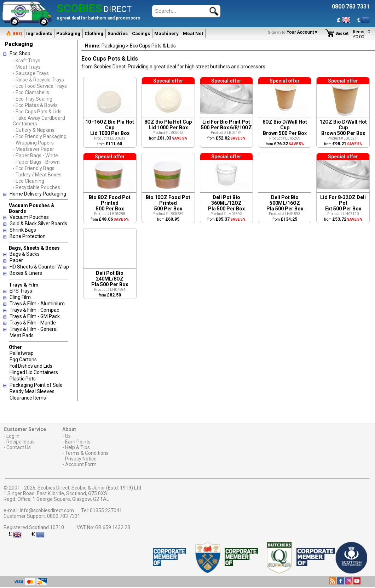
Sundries (118, 33)
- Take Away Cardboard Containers (39, 121)
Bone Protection (28, 236)
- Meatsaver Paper (33, 149)
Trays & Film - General (34, 329)
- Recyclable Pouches (36, 187)
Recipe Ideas (21, 442)
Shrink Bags (23, 230)
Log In (13, 436)
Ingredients (39, 33)
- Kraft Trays (27, 61)
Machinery (166, 33)
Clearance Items (28, 398)
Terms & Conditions (87, 453)
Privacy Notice (81, 459)
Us (68, 436)
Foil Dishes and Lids (31, 366)
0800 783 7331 (64, 516)
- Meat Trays (27, 67)
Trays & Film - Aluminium (37, 304)
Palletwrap (22, 353)
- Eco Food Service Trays (40, 86)
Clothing (94, 33)
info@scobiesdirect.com (47, 510)
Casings (141, 33)
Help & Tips (77, 447)
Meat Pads (22, 335)
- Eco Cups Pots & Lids (37, 112)
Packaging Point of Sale (36, 385)
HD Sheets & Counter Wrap (39, 267)
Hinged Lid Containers (34, 372)
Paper (16, 260)
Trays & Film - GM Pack (35, 316)
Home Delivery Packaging (38, 194)
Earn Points (78, 442)
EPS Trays (21, 291)
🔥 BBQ (14, 33)
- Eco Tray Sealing (33, 99)
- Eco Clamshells (31, 92)
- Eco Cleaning (28, 181)
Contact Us (19, 447)
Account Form (81, 464)
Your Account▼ (294, 32)
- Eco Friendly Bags (34, 168)
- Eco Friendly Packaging (40, 136)
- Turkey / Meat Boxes (37, 175)
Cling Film (20, 297)
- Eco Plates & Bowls (35, 105)
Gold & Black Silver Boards (38, 224)
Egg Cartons (23, 360)
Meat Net (193, 33)
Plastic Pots (23, 379)
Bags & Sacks (25, 254)
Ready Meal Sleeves (32, 391)
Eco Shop (20, 53)
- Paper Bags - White (35, 156)
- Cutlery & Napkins (34, 130)
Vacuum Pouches (29, 217)
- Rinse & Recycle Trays (38, 80)
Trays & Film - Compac (34, 310)
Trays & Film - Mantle (33, 323)
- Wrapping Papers (33, 143)
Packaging (68, 33)
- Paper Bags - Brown (36, 162)
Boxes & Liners (26, 273)
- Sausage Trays (31, 73)
